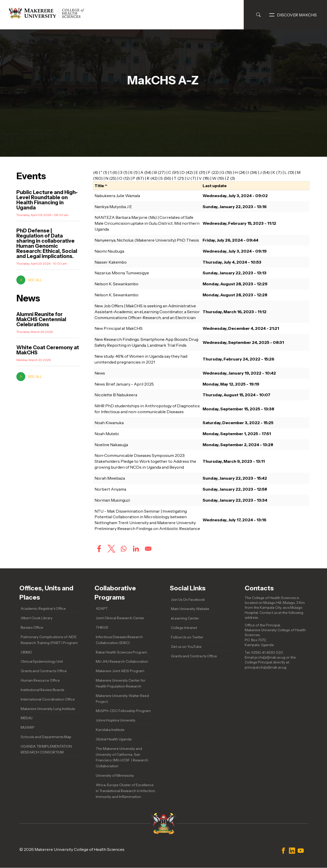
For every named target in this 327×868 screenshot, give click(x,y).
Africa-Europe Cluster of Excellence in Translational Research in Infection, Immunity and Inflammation (126, 791)
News (100, 373)
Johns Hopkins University (116, 720)
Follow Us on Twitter (187, 637)
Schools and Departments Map (46, 737)
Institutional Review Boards (42, 690)
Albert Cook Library (37, 618)
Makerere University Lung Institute (48, 709)
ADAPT (102, 608)
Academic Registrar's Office (43, 608)
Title (101, 186)
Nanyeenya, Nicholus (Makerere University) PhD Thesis (147, 240)
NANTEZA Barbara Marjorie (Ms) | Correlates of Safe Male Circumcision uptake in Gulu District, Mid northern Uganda (147, 223)
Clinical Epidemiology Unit (42, 661)
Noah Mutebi (107, 434)
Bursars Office (32, 627)
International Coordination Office (48, 699)
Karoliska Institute (110, 730)
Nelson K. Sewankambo (116, 284)
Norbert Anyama (110, 489)
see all (35, 280)
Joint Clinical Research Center (120, 618)
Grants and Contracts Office (44, 671)
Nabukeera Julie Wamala (117, 196)
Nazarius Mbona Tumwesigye (122, 273)
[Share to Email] (148, 549)
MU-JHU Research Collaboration (122, 661)
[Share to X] (111, 549)
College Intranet (184, 628)
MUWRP (28, 727)
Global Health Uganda (114, 739)
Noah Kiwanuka (109, 423)
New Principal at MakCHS (119, 328)
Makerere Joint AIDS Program (120, 671)
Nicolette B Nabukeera (116, 395)
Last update (215, 186)
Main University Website (190, 609)
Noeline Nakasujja (111, 445)
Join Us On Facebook (188, 600)
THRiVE (102, 627)
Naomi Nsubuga (109, 251)
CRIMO (26, 652)
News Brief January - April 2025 (124, 384)
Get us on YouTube (186, 647)
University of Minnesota (115, 775)
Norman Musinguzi (112, 500)
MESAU (27, 718)
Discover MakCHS (293, 15)
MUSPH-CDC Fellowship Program (123, 711)
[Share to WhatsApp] (124, 549)
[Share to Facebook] (99, 549)
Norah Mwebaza (110, 478)
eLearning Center (185, 618)
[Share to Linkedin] (136, 549)
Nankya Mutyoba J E (113, 207)
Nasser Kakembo (111, 262)
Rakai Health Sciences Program (121, 652)
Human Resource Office (40, 680)
